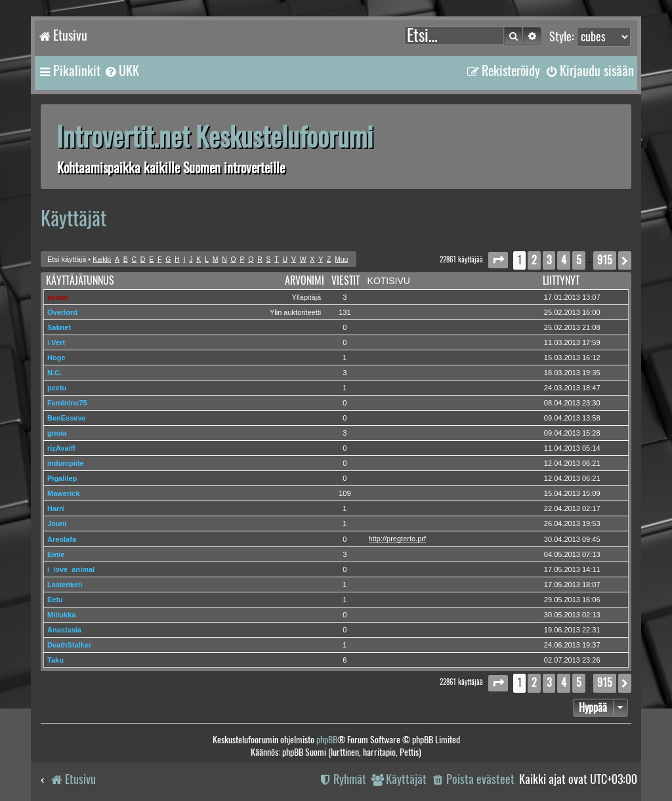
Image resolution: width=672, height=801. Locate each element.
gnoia (57, 433)
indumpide (66, 463)
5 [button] (579, 260)
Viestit (346, 280)
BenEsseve (67, 418)
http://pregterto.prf (397, 539)
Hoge (56, 358)
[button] (498, 260)
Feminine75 (67, 403)
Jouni (57, 524)
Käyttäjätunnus (80, 280)
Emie (56, 554)
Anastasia (64, 630)
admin (58, 297)
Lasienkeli (65, 585)
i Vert (56, 342)
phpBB (327, 740)
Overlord (62, 312)
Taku (55, 660)
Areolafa (62, 539)
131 (345, 312)
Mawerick (64, 493)
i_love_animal (71, 569)
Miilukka (61, 615)
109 (345, 493)
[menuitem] (121, 71)
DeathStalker (69, 645)
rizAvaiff (61, 448)
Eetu (55, 600)
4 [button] (564, 260)
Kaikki (102, 259)
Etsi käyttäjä (67, 259)
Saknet (59, 327)
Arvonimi (304, 280)
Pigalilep (62, 478)
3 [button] (549, 260)
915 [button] (605, 260)
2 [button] (534, 260)
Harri (56, 508)
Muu (341, 259)
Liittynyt (561, 280)
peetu (57, 388)
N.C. (54, 373)
